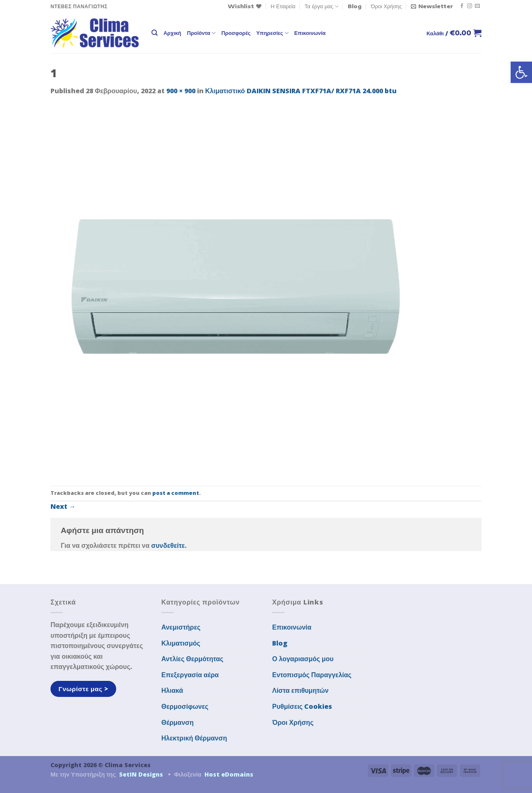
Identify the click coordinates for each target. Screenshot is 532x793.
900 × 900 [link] (181, 91)
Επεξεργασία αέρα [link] (190, 675)
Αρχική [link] (172, 33)
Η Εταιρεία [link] (283, 6)
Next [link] (63, 506)
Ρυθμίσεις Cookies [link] (302, 706)
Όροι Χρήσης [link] (386, 6)
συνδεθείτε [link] (168, 545)
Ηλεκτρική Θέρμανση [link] (194, 738)
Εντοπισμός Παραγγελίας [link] (312, 675)
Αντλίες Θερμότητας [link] (192, 659)
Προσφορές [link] (236, 33)
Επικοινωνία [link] (310, 33)
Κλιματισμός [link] (181, 643)
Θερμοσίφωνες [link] (185, 706)
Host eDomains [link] (229, 774)
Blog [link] (355, 6)
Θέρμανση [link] (178, 722)
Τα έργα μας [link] (322, 6)
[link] (521, 72)
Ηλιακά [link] (172, 690)
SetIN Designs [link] (141, 774)
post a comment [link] (176, 493)
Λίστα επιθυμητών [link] (300, 690)
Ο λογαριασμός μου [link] (303, 659)
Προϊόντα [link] (201, 33)
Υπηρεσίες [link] (272, 33)
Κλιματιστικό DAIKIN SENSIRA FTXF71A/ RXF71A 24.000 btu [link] (301, 91)
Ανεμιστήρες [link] (181, 627)
